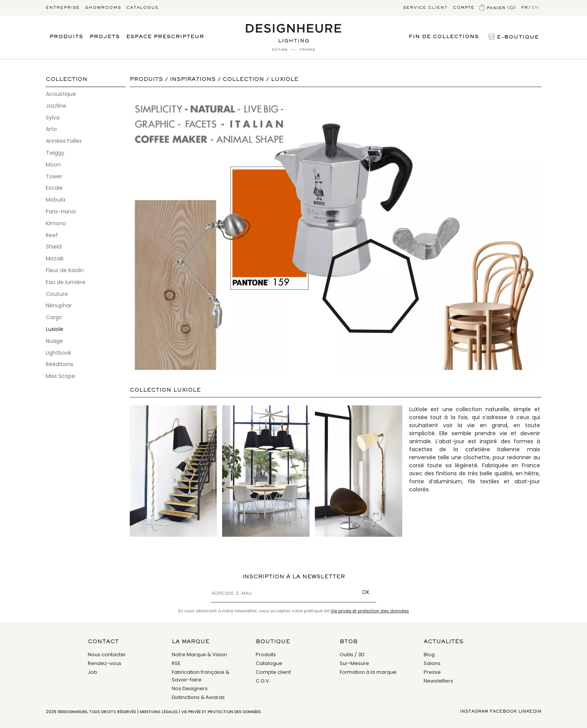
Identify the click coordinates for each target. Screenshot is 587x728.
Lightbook (59, 353)
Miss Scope (60, 376)
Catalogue (143, 8)
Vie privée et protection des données (370, 611)
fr (525, 8)
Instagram (474, 712)
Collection (67, 80)
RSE (176, 663)
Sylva (53, 118)
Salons (432, 663)
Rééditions (60, 364)
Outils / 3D (352, 655)
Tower (54, 176)
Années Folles (64, 141)
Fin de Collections (444, 37)
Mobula (56, 200)
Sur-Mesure (354, 663)
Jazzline (56, 106)
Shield (54, 247)
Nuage (54, 341)
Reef (52, 235)
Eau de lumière (66, 282)
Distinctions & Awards (198, 697)
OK (366, 592)
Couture (57, 294)
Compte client (273, 672)
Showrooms (103, 8)
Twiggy (55, 153)
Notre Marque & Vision (199, 655)
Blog (429, 655)
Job (93, 672)
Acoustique (61, 94)
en (535, 8)
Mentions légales (159, 712)
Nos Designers (190, 688)
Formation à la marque (368, 672)
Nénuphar (59, 305)
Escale (54, 188)
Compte (464, 8)
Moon (53, 165)
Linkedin (530, 712)
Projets (105, 37)
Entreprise (63, 8)
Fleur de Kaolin (65, 270)
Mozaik (55, 258)
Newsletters (438, 681)
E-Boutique (514, 37)
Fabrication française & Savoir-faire (201, 676)
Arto (51, 129)
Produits (66, 37)
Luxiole (55, 329)
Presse (432, 672)
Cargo (54, 317)
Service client (425, 8)
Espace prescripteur (165, 37)
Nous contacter (107, 655)
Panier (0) (498, 8)
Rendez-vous (105, 663)
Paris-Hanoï (61, 211)
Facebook (503, 712)
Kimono (56, 223)
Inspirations (193, 80)
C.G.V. (263, 681)
